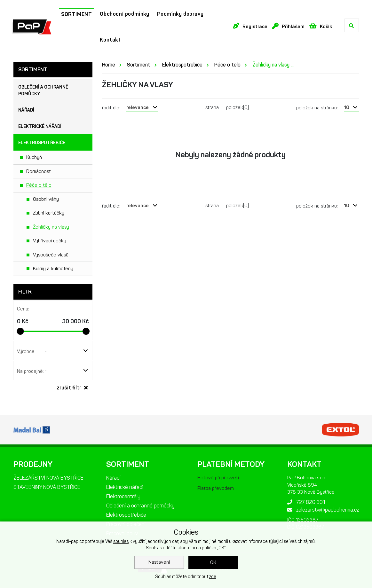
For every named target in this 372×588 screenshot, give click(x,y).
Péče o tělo (39, 185)
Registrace (250, 26)
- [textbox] (46, 351)
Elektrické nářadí (40, 126)
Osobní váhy (46, 199)
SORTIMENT (76, 14)
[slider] (20, 331)
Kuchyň (34, 157)
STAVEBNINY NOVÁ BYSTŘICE (47, 487)
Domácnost (39, 171)
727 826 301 (306, 502)
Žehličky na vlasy (51, 227)
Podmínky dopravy (180, 14)
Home (109, 65)
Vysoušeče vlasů (51, 255)
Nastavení (159, 562)
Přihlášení (288, 26)
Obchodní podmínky (124, 14)
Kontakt (110, 40)
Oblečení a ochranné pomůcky (43, 90)
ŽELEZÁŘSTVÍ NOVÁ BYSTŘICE (48, 478)
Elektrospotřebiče (42, 143)
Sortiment (139, 65)
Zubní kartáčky (49, 213)
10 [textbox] (347, 107)
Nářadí (26, 110)
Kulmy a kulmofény (53, 269)
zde (213, 577)
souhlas (121, 541)
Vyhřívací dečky (50, 241)
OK (213, 562)
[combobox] (67, 351)
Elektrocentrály (123, 496)
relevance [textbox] (138, 107)
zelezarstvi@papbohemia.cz (323, 510)
